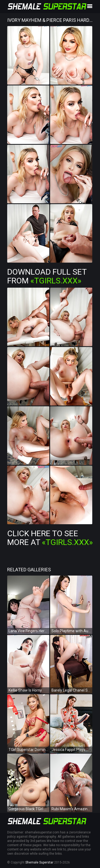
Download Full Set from (47, 276)
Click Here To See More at (50, 538)
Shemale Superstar (39, 862)
